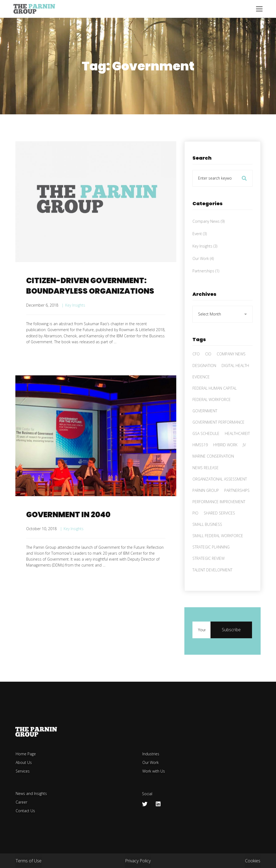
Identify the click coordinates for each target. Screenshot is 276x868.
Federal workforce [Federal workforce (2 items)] (212, 415)
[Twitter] (145, 804)
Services (23, 771)
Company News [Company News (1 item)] (231, 370)
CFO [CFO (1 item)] (196, 370)
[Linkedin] (158, 804)
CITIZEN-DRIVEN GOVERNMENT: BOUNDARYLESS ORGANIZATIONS (90, 286)
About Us (24, 762)
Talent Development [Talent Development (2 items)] (212, 585)
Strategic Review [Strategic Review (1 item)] (208, 574)
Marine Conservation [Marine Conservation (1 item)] (213, 472)
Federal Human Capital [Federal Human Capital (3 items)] (215, 404)
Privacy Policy (138, 861)
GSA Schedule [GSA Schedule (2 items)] (206, 449)
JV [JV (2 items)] (244, 460)
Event (200, 249)
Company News (208, 237)
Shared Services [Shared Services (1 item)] (219, 529)
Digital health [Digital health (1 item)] (235, 381)
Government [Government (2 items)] (205, 426)
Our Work (203, 274)
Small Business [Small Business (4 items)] (207, 540)
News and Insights (31, 793)
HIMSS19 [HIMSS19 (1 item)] (200, 460)
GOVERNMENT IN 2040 (68, 533)
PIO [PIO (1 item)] (195, 529)
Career (21, 802)
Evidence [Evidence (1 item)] (201, 392)
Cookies (253, 861)
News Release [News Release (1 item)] (206, 483)
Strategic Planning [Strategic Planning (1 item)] (211, 563)
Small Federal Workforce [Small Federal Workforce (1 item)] (218, 551)
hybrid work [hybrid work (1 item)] (225, 460)
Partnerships (206, 287)
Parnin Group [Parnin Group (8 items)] (206, 506)
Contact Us (25, 811)
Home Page (26, 754)
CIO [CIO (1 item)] (208, 370)
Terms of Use (29, 861)
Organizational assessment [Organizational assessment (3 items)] (220, 494)
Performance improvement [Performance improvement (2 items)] (219, 517)
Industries (151, 754)
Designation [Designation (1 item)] (204, 381)
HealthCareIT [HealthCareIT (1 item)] (237, 449)
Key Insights (75, 305)
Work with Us (154, 771)
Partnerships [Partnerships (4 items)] (237, 506)
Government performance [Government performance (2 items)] (218, 438)
